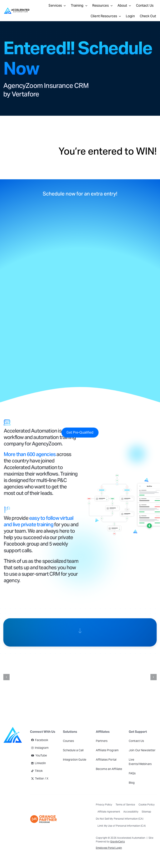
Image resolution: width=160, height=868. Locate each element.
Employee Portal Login (109, 848)
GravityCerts (117, 842)
